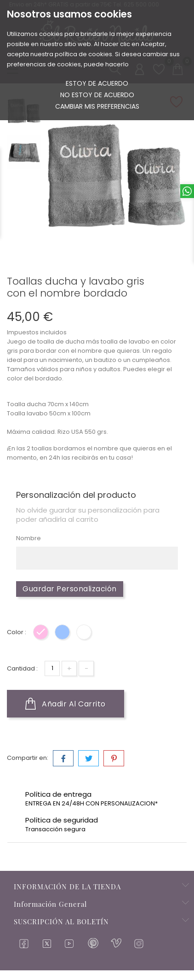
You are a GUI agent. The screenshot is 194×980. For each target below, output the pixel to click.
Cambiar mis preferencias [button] (97, 106)
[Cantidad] (52, 669)
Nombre (29, 539)
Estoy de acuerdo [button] (97, 83)
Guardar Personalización (70, 589)
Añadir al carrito (66, 704)
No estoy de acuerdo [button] (97, 95)
